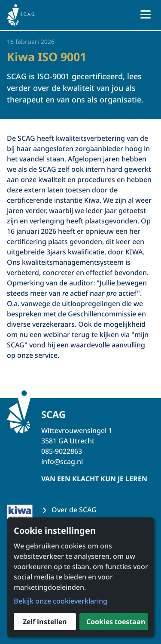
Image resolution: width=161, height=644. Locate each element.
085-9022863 (62, 451)
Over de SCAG (74, 510)
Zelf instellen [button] (45, 622)
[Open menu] (146, 15)
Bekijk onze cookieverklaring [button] (61, 601)
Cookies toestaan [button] (116, 622)
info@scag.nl (62, 461)
